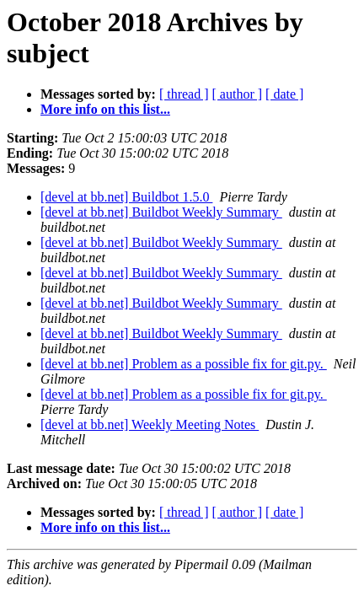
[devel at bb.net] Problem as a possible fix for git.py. (184, 364)
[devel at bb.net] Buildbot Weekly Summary (161, 212)
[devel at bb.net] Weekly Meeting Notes (150, 424)
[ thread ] (184, 94)
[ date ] (284, 94)
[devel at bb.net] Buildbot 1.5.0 (126, 197)
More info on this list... (105, 109)
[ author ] (238, 94)
